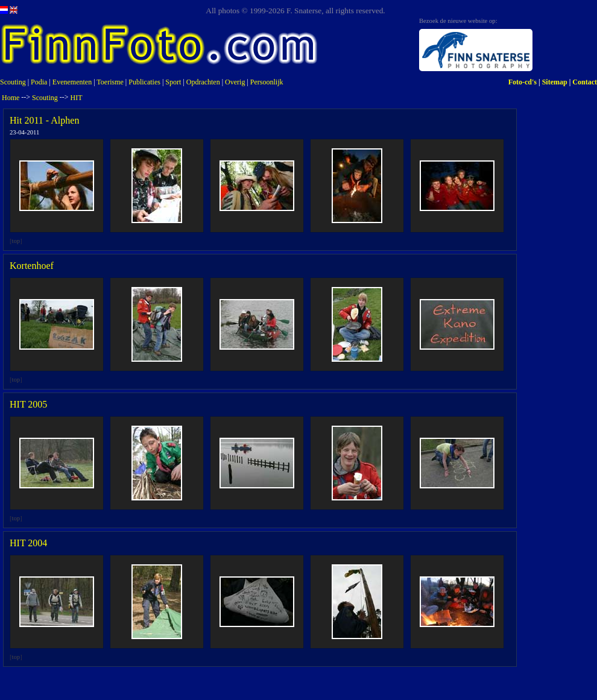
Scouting (13, 82)
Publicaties (144, 82)
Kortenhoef (32, 266)
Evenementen (72, 82)
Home (11, 98)
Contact (585, 82)
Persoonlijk (267, 82)
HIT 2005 (28, 404)
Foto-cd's (523, 82)
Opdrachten (203, 82)
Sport (173, 82)
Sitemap (555, 82)
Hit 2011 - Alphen (44, 120)
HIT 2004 (28, 543)
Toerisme (110, 82)
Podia (39, 82)
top (16, 241)
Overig (235, 82)
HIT (77, 98)
